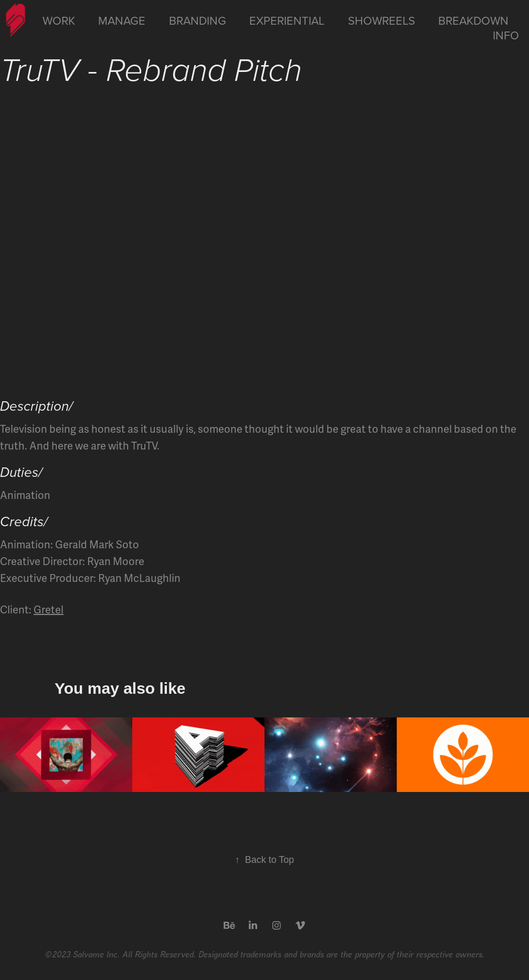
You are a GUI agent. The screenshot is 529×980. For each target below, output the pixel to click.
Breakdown (473, 20)
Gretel (49, 610)
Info (506, 35)
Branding (198, 20)
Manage (122, 20)
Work (59, 20)
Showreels (382, 20)
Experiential (287, 20)
